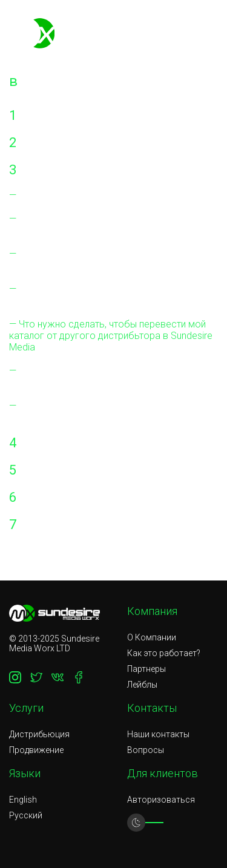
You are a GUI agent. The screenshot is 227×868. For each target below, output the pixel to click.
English (23, 800)
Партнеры (146, 669)
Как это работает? (164, 653)
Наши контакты (158, 734)
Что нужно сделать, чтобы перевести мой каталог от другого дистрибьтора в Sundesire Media (111, 336)
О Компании (152, 637)
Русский (26, 815)
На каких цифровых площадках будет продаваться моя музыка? (97, 260)
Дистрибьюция (39, 734)
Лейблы (142, 685)
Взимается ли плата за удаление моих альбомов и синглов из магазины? (98, 412)
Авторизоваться (161, 800)
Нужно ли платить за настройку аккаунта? (107, 195)
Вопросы (146, 750)
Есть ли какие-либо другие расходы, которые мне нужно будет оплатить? (94, 225)
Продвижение (36, 750)
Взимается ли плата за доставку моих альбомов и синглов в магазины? (98, 376)
